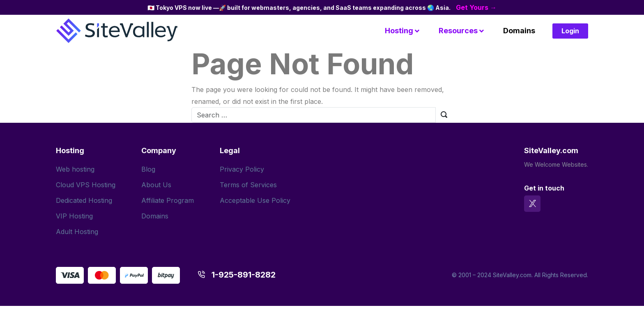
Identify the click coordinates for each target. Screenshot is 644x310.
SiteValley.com (551, 150)
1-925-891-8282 (244, 275)
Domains (519, 31)
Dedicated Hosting (84, 200)
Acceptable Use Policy (255, 200)
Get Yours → (476, 7)
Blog (148, 169)
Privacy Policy (242, 169)
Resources (458, 31)
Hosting (399, 31)
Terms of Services (248, 185)
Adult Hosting (77, 232)
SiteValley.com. (513, 275)
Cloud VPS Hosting (86, 185)
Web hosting (75, 169)
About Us (156, 185)
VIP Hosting (74, 216)
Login (570, 31)
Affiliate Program (168, 200)
